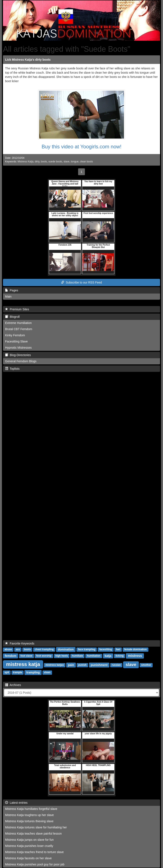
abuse (8, 650)
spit (7, 673)
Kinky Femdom (15, 335)
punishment (99, 665)
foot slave (26, 656)
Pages (12, 290)
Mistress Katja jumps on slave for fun (29, 840)
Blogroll (12, 317)
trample (18, 673)
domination (66, 649)
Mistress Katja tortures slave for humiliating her (36, 827)
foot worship (44, 656)
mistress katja (23, 664)
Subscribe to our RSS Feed (81, 282)
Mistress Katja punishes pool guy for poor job (35, 864)
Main (8, 296)
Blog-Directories (18, 355)
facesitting (105, 650)
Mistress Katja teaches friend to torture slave (34, 852)
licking (119, 656)
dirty (37, 162)
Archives (13, 685)
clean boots (86, 162)
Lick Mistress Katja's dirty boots (28, 60)
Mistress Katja (26, 162)
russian (116, 665)
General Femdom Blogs (21, 361)
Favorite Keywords (20, 643)
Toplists (12, 369)
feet (118, 650)
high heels (62, 656)
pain (71, 665)
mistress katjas (55, 665)
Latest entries (16, 803)
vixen (47, 673)
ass (18, 650)
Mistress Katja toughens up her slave (30, 815)
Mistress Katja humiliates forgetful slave (31, 809)
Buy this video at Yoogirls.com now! (81, 147)
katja (108, 656)
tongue (75, 162)
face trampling (87, 650)
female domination (135, 650)
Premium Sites (17, 309)
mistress (135, 656)
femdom (10, 656)
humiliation (94, 656)
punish (82, 665)
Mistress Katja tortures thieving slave (29, 821)
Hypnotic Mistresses (18, 348)
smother (146, 665)
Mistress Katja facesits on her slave (28, 858)
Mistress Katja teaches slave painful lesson (33, 834)
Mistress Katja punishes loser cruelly (29, 846)
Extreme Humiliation (18, 323)
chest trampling (44, 650)
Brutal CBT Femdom (19, 329)
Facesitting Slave (16, 341)
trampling (33, 672)
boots (44, 162)
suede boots (55, 162)
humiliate (77, 656)
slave (66, 162)
